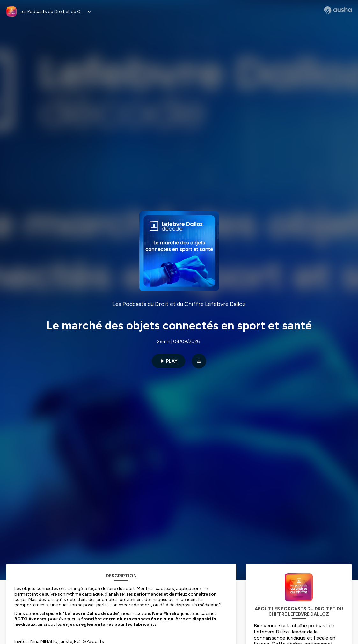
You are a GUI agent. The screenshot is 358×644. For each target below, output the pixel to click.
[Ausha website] (338, 10)
